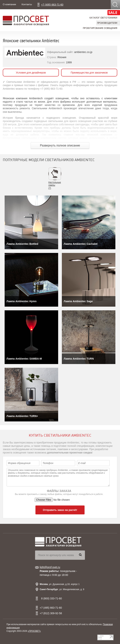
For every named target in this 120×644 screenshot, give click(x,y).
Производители (107, 23)
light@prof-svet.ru (50, 567)
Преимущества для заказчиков (89, 73)
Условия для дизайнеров (31, 73)
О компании (9, 4)
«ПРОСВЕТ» (34, 631)
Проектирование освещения (100, 28)
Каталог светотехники (103, 18)
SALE (113, 12)
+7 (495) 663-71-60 (52, 5)
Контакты (27, 4)
